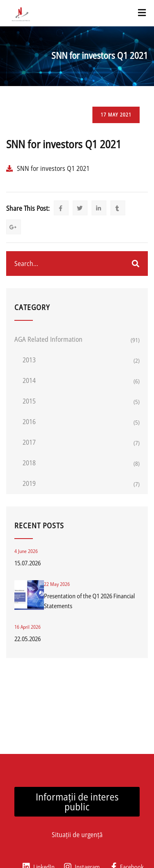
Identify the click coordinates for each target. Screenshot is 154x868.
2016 (29, 422)
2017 (29, 442)
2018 (29, 463)
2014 (29, 380)
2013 (29, 360)
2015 (29, 401)
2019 (29, 483)
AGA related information (48, 339)
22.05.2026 (28, 639)
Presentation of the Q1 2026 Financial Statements (89, 601)
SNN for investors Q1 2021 (53, 168)
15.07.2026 (28, 563)
